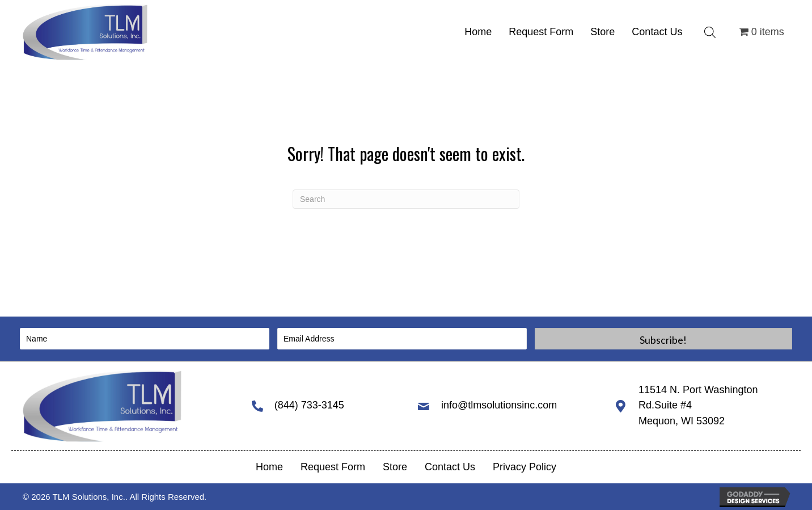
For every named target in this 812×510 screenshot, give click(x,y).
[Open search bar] (710, 32)
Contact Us (450, 467)
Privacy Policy (525, 467)
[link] (478, 32)
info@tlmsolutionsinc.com (499, 405)
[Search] (406, 199)
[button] (663, 339)
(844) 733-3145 (309, 405)
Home (269, 467)
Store (395, 467)
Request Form (333, 467)
